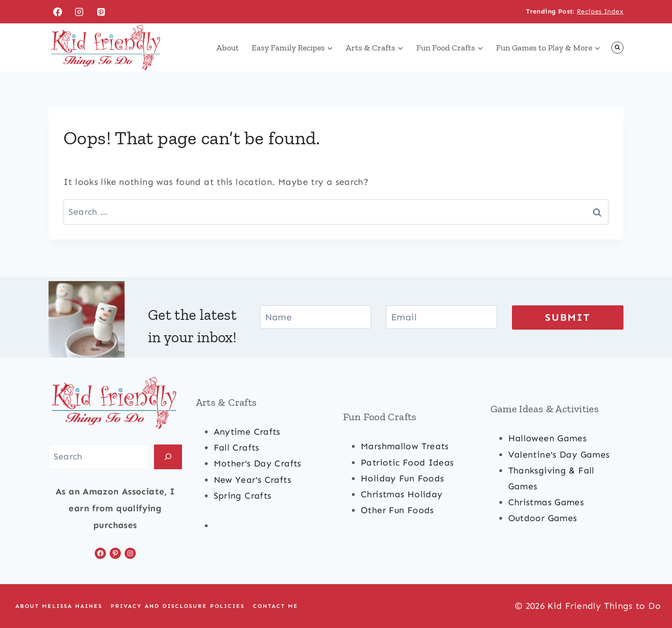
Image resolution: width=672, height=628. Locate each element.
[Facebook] (57, 12)
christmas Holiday (402, 494)
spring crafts (243, 496)
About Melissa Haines (59, 606)
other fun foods (397, 510)
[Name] (315, 317)
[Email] (441, 317)
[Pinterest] (101, 12)
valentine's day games (559, 455)
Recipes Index (600, 11)
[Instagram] (79, 12)
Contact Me (276, 606)
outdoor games (543, 518)
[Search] (168, 457)
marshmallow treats (405, 446)
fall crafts (237, 448)
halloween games (548, 438)
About (228, 48)
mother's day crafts (258, 463)
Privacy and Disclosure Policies (178, 606)
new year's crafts (252, 480)
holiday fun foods (402, 478)
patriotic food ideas (407, 462)
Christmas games (546, 502)
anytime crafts (247, 432)
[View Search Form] (617, 48)
